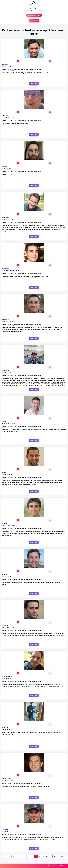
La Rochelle (6, 627)
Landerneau (6, 729)
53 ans (9, 372)
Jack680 (5, 830)
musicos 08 (6, 269)
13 (51, 856)
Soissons (5, 780)
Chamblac (5, 219)
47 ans (11, 474)
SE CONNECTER (34, 21)
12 (47, 856)
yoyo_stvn (5, 116)
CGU (47, 866)
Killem (4, 372)
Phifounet (5, 524)
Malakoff (5, 474)
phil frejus (5, 65)
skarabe (5, 422)
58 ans (13, 729)
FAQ (43, 866)
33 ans (9, 168)
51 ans (11, 780)
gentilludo (5, 626)
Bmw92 (5, 473)
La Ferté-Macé (7, 525)
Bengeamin (6, 218)
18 (36, 860)
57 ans (12, 219)
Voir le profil (34, 84)
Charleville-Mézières (9, 270)
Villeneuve (5, 831)
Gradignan (5, 678)
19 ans (13, 117)
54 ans (14, 525)
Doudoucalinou (7, 677)
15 (58, 856)
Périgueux (5, 321)
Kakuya (5, 167)
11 (43, 856)
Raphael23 (6, 371)
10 (39, 856)
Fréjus (4, 66)
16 (62, 856)
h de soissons (7, 779)
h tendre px (6, 320)
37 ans (13, 423)
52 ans (12, 831)
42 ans (18, 270)
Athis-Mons (6, 423)
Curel (4, 168)
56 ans (9, 66)
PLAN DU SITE (55, 866)
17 (65, 856)
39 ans (13, 627)
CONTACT (63, 866)
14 (54, 856)
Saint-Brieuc (6, 117)
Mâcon (4, 576)
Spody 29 (5, 728)
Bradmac (5, 575)
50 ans (10, 576)
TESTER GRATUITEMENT (34, 15)
